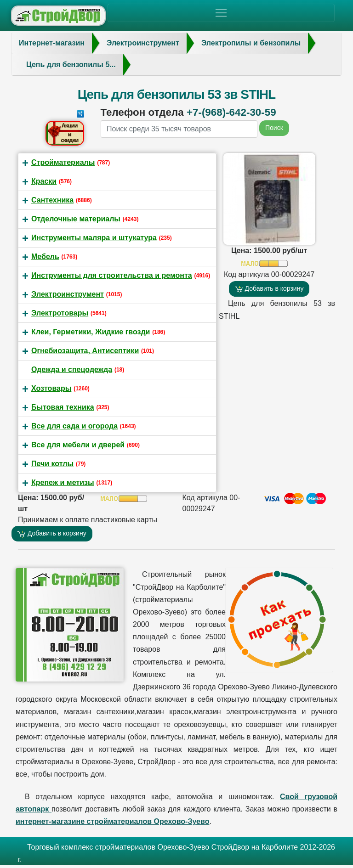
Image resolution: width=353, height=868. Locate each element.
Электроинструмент (68, 294)
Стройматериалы (63, 162)
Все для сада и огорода (74, 426)
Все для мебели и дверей (78, 445)
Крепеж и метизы (63, 482)
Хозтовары (51, 388)
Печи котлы (52, 464)
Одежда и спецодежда (72, 369)
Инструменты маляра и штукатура (94, 238)
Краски (44, 181)
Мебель (45, 256)
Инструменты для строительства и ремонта (112, 275)
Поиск (274, 128)
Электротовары (60, 313)
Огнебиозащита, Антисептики (85, 351)
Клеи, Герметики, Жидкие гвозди (91, 332)
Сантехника (52, 200)
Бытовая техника (63, 407)
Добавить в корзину (269, 289)
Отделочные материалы (76, 219)
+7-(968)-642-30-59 (231, 112)
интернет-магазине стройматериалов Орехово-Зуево (112, 821)
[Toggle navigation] (221, 13)
